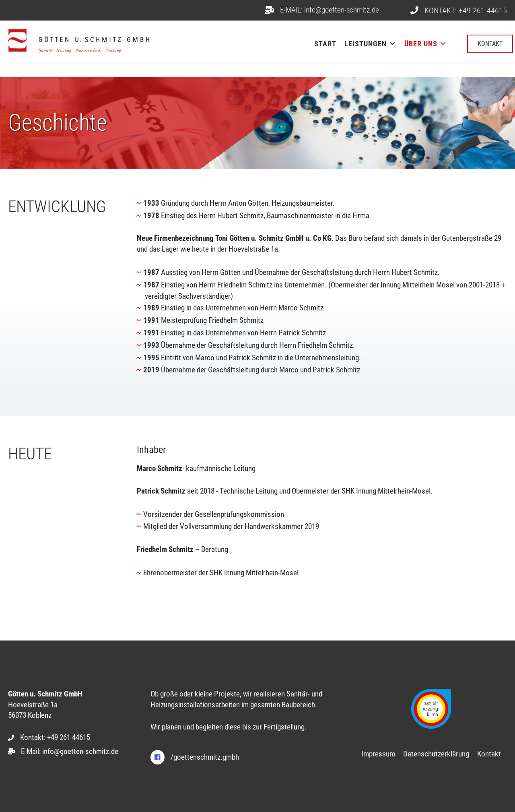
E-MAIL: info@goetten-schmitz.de (330, 10)
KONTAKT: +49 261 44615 (466, 10)
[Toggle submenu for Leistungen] (392, 44)
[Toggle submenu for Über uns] (443, 44)
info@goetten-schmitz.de (80, 751)
